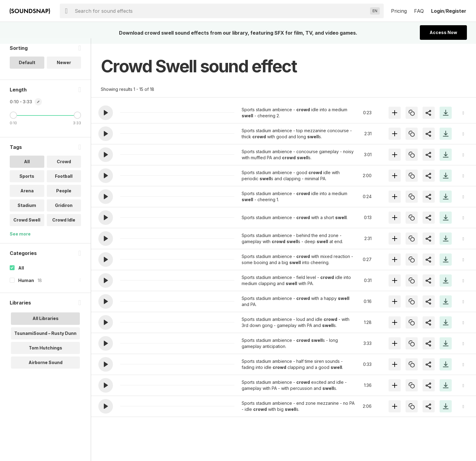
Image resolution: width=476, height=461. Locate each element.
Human (26, 286)
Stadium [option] (27, 211)
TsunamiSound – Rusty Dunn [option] (45, 338)
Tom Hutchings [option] (46, 353)
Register (456, 11)
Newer (64, 68)
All (21, 273)
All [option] (27, 167)
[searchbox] (221, 11)
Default (27, 68)
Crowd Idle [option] (64, 225)
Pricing (399, 11)
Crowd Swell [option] (27, 225)
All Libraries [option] (46, 324)
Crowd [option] (64, 167)
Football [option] (64, 182)
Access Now (443, 32)
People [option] (64, 196)
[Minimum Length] (13, 121)
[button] (106, 113)
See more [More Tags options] (20, 239)
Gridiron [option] (64, 211)
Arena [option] (27, 196)
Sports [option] (27, 182)
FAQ (419, 11)
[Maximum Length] (77, 121)
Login (438, 11)
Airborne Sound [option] (46, 368)
